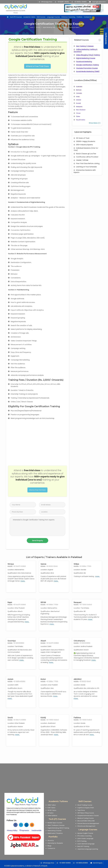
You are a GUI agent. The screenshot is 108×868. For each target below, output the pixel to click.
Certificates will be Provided (86, 157)
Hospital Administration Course (88, 816)
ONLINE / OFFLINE (81, 160)
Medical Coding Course (86, 818)
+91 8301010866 (19, 643)
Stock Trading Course (85, 805)
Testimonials (36, 830)
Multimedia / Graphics (55, 833)
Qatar (78, 116)
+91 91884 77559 (85, 566)
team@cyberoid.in (99, 2)
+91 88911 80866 (65, 863)
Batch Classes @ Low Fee (85, 154)
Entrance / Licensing (68, 17)
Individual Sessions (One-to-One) (86, 149)
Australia (79, 87)
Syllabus (13, 144)
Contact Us (88, 17)
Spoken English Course (85, 833)
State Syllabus (52, 816)
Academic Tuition (29, 17)
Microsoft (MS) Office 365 (86, 821)
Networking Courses (55, 831)
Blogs (49, 846)
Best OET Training (83, 846)
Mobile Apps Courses (55, 823)
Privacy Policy (12, 830)
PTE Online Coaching (84, 836)
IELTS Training (82, 841)
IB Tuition (51, 813)
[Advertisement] (54, 778)
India (78, 97)
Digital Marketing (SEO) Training (58, 828)
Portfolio (80, 17)
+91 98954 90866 (80, 2)
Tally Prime (81, 810)
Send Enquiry (98, 863)
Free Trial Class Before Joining (87, 163)
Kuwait (78, 103)
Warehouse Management (86, 826)
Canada (79, 93)
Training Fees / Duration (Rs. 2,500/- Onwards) (36, 380)
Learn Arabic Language (85, 838)
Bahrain (79, 90)
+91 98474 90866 (20, 720)
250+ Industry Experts (83, 145)
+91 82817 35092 (63, 2)
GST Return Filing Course (86, 813)
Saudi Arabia (81, 120)
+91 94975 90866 (19, 566)
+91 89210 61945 (52, 566)
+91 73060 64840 (86, 605)
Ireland (79, 100)
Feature (13, 112)
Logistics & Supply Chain (86, 808)
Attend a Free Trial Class (37, 66)
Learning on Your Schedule (85, 167)
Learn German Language (86, 844)
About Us (51, 840)
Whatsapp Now (47, 2)
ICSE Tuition (51, 808)
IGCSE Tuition (52, 810)
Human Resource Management (88, 823)
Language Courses (53, 17)
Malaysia (79, 107)
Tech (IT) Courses (16, 17)
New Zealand (81, 110)
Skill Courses (41, 17)
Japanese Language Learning (88, 849)
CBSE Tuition (52, 805)
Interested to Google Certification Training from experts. (37, 526)
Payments (24, 830)
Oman (78, 113)
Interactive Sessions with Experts (85, 171)
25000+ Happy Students (84, 141)
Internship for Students (55, 843)
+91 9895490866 (19, 681)
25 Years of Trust (82, 138)
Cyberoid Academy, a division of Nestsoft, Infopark (29, 866)
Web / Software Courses (56, 825)
